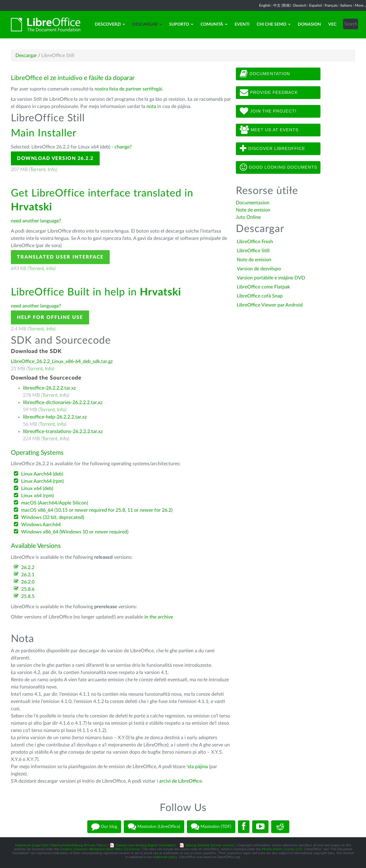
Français (331, 5)
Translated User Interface (60, 257)
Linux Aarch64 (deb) (42, 474)
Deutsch (300, 5)
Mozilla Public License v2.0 (282, 849)
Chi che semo (274, 24)
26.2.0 (28, 582)
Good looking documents (278, 167)
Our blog (104, 827)
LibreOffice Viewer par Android (270, 305)
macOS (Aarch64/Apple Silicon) (55, 503)
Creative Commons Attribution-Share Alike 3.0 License (100, 849)
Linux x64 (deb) (37, 488)
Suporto (181, 24)
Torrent (38, 170)
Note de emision (253, 210)
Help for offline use (50, 317)
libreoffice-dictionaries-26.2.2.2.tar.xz (63, 402)
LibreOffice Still (253, 251)
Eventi (242, 24)
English (265, 5)
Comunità (214, 24)
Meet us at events (269, 130)
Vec (332, 24)
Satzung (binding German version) (210, 845)
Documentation (265, 74)
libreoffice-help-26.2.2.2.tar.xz (55, 417)
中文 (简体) (282, 5)
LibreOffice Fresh (255, 242)
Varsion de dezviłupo (259, 269)
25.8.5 (28, 596)
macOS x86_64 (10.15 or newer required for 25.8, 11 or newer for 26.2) (97, 510)
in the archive (159, 617)
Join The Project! (268, 111)
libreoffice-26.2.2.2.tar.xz (49, 388)
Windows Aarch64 (41, 525)
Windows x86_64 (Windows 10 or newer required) (75, 532)
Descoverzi (110, 24)
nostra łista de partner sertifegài (128, 89)
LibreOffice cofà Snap (260, 296)
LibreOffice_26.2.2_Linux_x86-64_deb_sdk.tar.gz (62, 361)
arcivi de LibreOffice (180, 781)
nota (151, 107)
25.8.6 (28, 589)
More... (360, 5)
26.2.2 (28, 568)
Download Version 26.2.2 (55, 158)
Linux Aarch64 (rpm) (42, 481)
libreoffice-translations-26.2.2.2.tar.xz (63, 431)
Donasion (309, 24)
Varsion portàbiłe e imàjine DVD (271, 278)
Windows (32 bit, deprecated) (53, 517)
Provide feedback (269, 93)
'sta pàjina (197, 767)
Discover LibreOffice (273, 149)
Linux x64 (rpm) (37, 496)
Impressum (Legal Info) (32, 845)
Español (316, 5)
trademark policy (165, 857)
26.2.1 (28, 575)
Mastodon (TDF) (211, 827)
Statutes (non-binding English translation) (145, 845)
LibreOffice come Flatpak (263, 287)
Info (52, 170)
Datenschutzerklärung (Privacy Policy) (79, 845)
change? (123, 147)
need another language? (36, 221)
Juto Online (248, 217)
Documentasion (253, 203)
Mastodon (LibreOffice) (154, 827)
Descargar (147, 24)
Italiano (346, 5)
